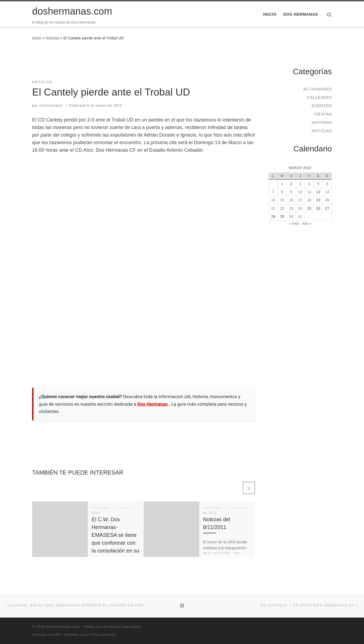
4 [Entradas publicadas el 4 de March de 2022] (309, 184)
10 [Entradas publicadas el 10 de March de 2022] (300, 192)
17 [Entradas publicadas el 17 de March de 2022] (300, 200)
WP (57, 635)
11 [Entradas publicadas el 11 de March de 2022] (309, 192)
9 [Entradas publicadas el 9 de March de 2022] (291, 192)
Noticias (52, 38)
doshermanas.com (63, 627)
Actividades (318, 89)
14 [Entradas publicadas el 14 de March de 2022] (273, 200)
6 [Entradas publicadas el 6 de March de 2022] (327, 184)
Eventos (322, 106)
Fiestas (323, 114)
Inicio (37, 38)
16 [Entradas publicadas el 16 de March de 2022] (291, 200)
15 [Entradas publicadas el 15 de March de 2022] (282, 200)
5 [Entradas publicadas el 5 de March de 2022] (318, 184)
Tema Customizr (104, 635)
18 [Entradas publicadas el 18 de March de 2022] (309, 200)
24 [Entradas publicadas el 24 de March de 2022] (300, 208)
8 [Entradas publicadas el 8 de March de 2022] (282, 192)
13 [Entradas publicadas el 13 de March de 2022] (327, 192)
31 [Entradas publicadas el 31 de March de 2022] (300, 216)
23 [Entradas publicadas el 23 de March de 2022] (291, 208)
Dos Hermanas (153, 404)
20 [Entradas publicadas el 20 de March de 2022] (327, 200)
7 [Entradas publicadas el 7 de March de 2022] (273, 192)
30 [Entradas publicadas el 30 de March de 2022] (291, 216)
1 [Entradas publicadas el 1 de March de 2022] (282, 184)
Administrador (51, 106)
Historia (322, 123)
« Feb (294, 223)
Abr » (307, 223)
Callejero (319, 97)
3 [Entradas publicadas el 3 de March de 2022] (300, 184)
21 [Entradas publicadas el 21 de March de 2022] (273, 208)
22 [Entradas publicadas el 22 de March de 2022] (282, 208)
